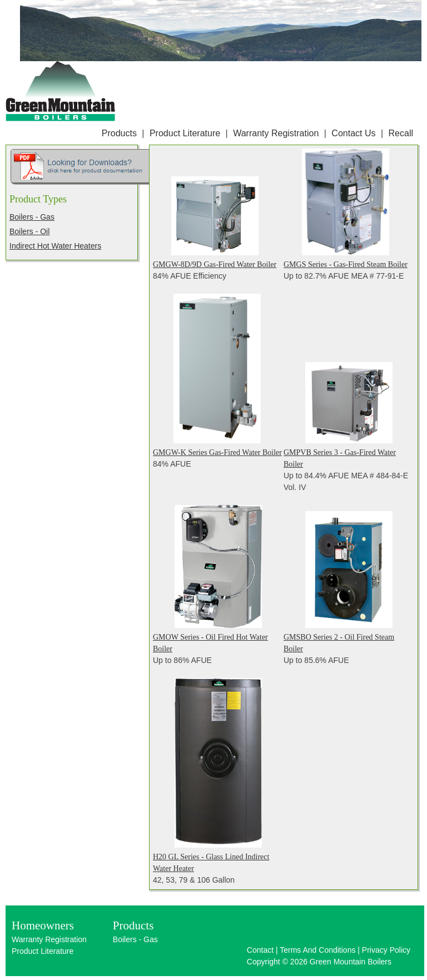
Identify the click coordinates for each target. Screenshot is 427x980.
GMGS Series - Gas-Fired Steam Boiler (346, 264)
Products (119, 133)
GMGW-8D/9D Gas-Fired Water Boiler (215, 264)
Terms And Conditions (317, 950)
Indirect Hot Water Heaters (55, 246)
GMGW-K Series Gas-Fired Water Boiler (217, 452)
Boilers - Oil (29, 231)
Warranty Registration (276, 133)
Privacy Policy (386, 950)
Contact (260, 950)
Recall (401, 133)
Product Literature (185, 133)
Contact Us (353, 133)
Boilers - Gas (32, 217)
